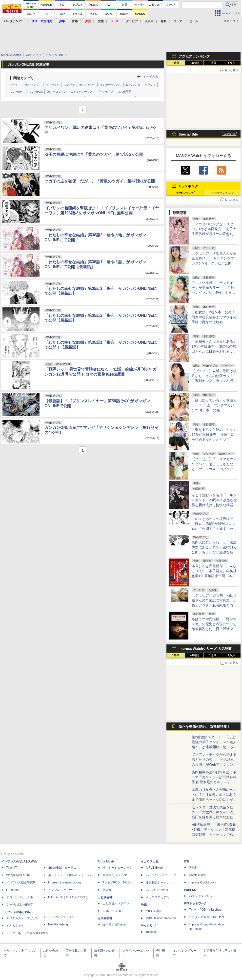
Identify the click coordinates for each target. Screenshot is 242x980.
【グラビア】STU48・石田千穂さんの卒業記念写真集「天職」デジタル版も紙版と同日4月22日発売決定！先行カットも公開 (214, 605)
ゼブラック (53, 85)
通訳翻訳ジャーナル (159, 882)
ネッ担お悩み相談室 (20, 905)
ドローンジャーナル (20, 897)
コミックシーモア (81, 92)
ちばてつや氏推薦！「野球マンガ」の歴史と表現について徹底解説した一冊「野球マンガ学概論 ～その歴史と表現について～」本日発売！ (214, 629)
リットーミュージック (117, 868)
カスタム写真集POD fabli (207, 917)
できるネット (15, 926)
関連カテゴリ (24, 78)
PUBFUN (190, 890)
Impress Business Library (65, 882)
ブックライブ (105, 92)
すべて (14, 85)
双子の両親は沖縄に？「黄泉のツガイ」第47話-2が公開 (94, 154)
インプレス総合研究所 (21, 882)
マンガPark (36, 92)
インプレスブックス (61, 917)
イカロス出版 (150, 861)
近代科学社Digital (114, 924)
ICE (186, 861)
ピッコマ (150, 85)
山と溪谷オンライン (116, 903)
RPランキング (185, 193)
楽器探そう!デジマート (118, 875)
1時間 (176, 63)
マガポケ (69, 85)
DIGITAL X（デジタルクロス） (69, 897)
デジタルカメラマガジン (22, 918)
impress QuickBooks (202, 882)
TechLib (151, 932)
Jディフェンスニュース (161, 875)
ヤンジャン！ (87, 85)
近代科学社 (105, 918)
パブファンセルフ (201, 896)
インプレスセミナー (61, 890)
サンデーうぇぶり (111, 85)
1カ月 (232, 63)
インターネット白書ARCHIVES (27, 933)
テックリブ (148, 926)
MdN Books (153, 911)
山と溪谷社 (105, 897)
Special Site (188, 134)
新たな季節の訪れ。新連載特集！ (204, 727)
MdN (144, 905)
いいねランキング (222, 193)
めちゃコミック (57, 92)
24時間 (194, 63)
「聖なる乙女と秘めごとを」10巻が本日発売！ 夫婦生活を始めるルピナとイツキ (214, 435)
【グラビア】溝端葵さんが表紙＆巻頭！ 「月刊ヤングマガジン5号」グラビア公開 (214, 258)
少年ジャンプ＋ (32, 85)
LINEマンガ (133, 85)
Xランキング (188, 186)
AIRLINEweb (154, 868)
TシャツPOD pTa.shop (205, 910)
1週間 (213, 63)
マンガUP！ (17, 92)
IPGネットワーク (195, 903)
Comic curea (197, 875)
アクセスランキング (194, 56)
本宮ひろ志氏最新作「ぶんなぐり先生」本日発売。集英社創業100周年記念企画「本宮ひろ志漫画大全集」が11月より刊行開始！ (214, 576)
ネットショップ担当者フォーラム (70, 875)
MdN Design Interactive (161, 918)
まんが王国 (124, 92)
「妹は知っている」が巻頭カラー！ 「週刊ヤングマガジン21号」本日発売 (214, 405)
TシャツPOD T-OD (116, 882)
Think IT (11, 868)
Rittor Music (106, 861)
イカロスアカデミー (159, 897)
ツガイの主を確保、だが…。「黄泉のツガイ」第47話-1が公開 (100, 181)
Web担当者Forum (18, 875)
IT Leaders (13, 890)
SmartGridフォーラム (62, 868)
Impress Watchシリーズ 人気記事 (205, 649)
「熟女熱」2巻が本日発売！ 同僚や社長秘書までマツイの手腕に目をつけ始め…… (214, 317)
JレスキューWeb (157, 890)
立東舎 (107, 890)
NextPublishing (58, 924)
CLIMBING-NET (113, 911)
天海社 (193, 868)
